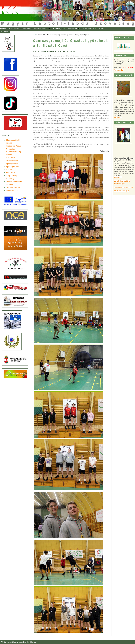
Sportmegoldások (13, 167)
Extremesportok (12, 161)
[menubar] (55, 30)
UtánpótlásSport (12, 190)
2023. (44, 35)
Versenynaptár (88, 29)
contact (10, 642)
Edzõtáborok (11, 173)
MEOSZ (9, 170)
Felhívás (5, 32)
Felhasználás (119, 70)
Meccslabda (11, 149)
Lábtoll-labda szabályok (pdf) (123, 187)
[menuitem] (3, 29)
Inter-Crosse (11, 158)
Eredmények (73, 29)
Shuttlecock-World (13, 140)
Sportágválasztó (12, 164)
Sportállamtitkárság (13, 187)
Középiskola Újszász (14, 146)
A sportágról (58, 29)
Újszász (9, 143)
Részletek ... (118, 117)
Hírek (101, 29)
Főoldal (3, 29)
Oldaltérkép (27, 29)
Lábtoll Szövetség (41, 29)
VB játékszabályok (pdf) (121, 191)
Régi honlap (14, 29)
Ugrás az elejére (20, 642)
